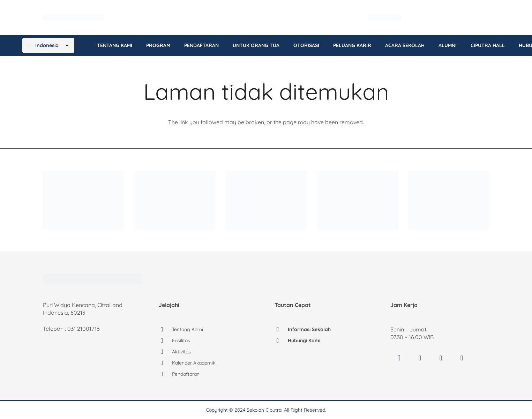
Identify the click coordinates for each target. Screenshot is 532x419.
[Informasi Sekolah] (281, 329)
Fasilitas (181, 341)
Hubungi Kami (304, 341)
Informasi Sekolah (309, 329)
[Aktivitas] (165, 352)
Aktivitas (181, 352)
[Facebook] (420, 358)
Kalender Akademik (193, 363)
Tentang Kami (187, 329)
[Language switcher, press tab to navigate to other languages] (463, 18)
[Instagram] (399, 358)
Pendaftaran (185, 374)
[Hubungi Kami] (281, 341)
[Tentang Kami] (165, 329)
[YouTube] (441, 358)
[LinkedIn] (462, 358)
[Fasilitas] (165, 341)
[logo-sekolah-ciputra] (92, 17)
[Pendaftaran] (165, 374)
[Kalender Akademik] (165, 363)
